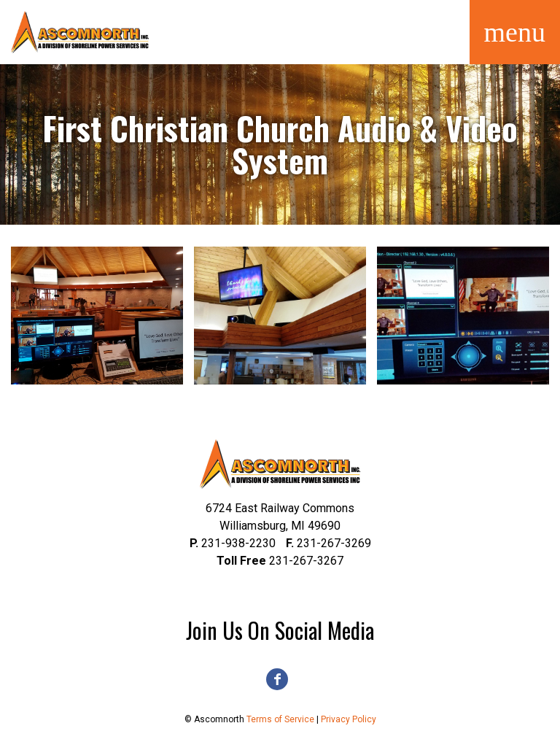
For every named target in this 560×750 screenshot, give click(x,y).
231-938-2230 (233, 543)
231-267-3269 (328, 543)
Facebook (277, 679)
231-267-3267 (280, 561)
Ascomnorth (80, 32)
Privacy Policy (349, 719)
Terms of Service (280, 719)
